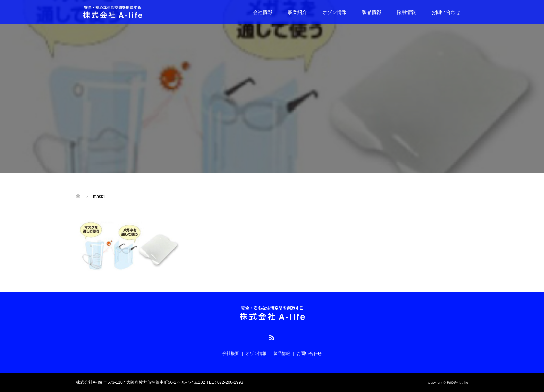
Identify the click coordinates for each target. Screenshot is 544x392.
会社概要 (231, 354)
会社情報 (263, 12)
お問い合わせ (446, 12)
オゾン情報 (334, 12)
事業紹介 (297, 12)
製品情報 (372, 12)
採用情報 (406, 12)
